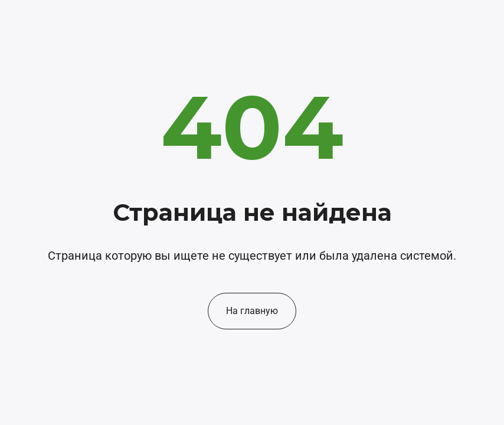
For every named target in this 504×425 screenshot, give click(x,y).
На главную (252, 311)
